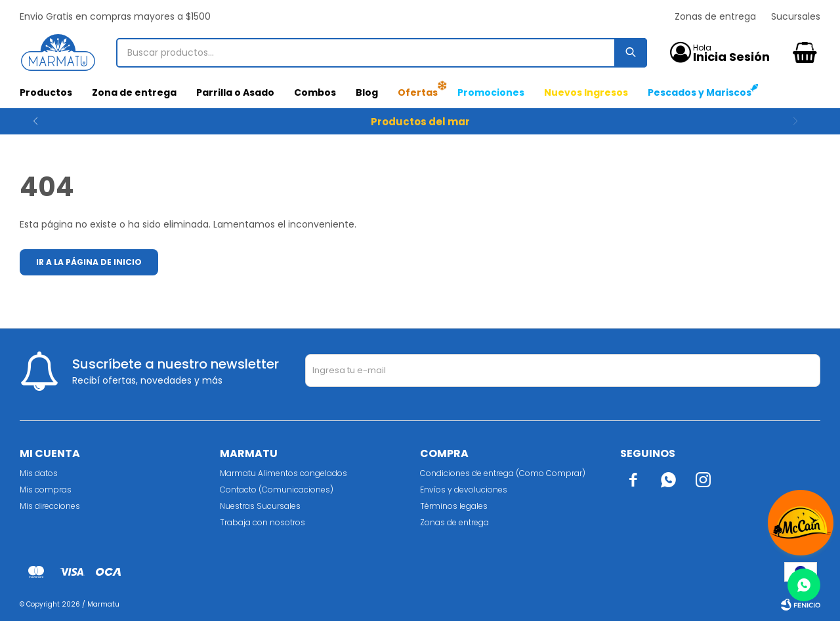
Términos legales (454, 506)
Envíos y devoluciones (464, 490)
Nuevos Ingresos (586, 92)
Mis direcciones (50, 506)
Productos (46, 92)
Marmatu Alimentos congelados (283, 473)
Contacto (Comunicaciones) (277, 490)
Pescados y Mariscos (700, 92)
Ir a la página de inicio (89, 262)
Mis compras (46, 490)
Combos (315, 92)
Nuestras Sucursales (260, 506)
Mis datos (39, 473)
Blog (367, 92)
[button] (805, 121)
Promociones (491, 92)
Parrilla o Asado (235, 92)
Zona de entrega (134, 92)
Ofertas (418, 92)
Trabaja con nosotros (262, 522)
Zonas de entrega (715, 16)
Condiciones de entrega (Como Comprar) (503, 473)
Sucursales (796, 16)
